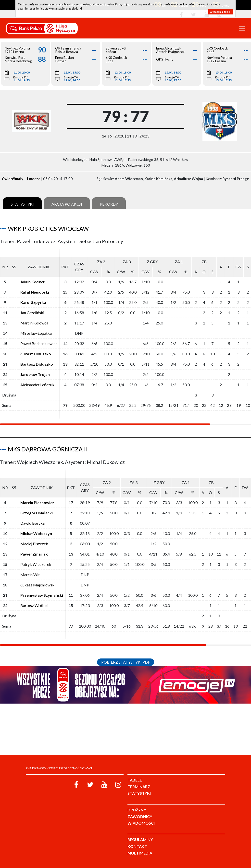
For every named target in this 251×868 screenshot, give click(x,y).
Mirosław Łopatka (36, 333)
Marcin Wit (30, 575)
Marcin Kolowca (34, 323)
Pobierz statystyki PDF (126, 662)
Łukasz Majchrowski (38, 585)
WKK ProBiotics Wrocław (48, 229)
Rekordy (109, 204)
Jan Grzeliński (32, 313)
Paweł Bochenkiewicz (39, 343)
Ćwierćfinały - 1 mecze (21, 179)
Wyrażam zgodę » (221, 12)
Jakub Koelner (32, 282)
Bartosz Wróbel (34, 605)
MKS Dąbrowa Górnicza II (48, 449)
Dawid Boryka (32, 523)
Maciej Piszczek (34, 544)
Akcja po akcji (67, 204)
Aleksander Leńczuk (37, 385)
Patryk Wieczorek (36, 564)
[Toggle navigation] (242, 28)
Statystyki (22, 204)
